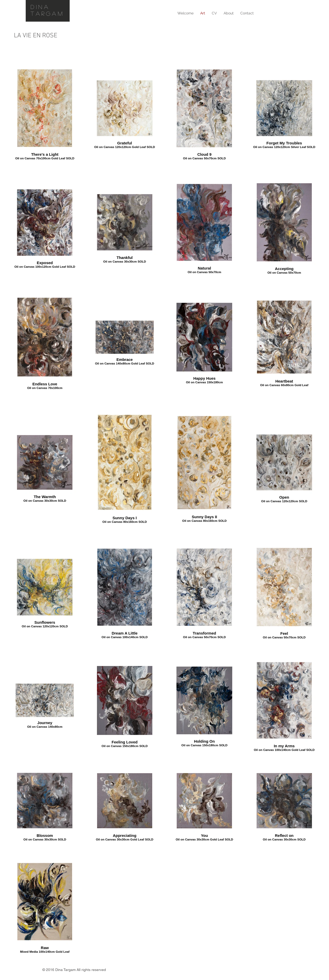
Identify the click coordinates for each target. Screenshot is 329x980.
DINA (40, 7)
